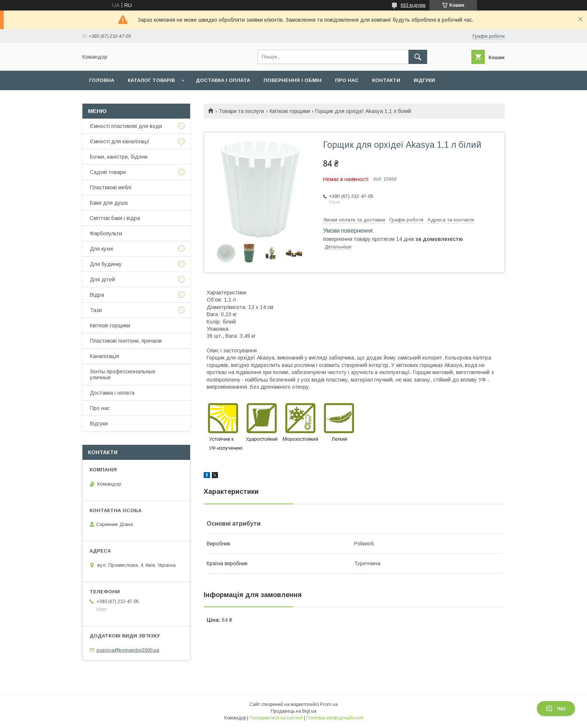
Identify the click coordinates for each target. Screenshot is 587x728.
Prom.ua (329, 704)
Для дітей (102, 279)
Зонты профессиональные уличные (123, 374)
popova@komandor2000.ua (128, 650)
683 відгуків (413, 5)
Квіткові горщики (290, 111)
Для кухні (101, 249)
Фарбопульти (106, 233)
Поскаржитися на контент (276, 718)
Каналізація (104, 356)
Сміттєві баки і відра (115, 218)
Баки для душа (109, 203)
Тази (96, 310)
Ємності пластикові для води (126, 126)
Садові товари (108, 172)
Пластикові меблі (111, 187)
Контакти (386, 80)
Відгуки (424, 80)
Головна (102, 80)
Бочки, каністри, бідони (119, 157)
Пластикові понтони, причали (126, 341)
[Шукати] (418, 57)
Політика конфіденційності (335, 718)
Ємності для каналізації (120, 141)
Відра (97, 295)
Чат (556, 709)
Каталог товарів (151, 80)
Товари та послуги (241, 111)
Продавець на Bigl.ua (293, 711)
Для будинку (106, 264)
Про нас (347, 80)
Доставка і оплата (223, 80)
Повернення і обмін (293, 80)
